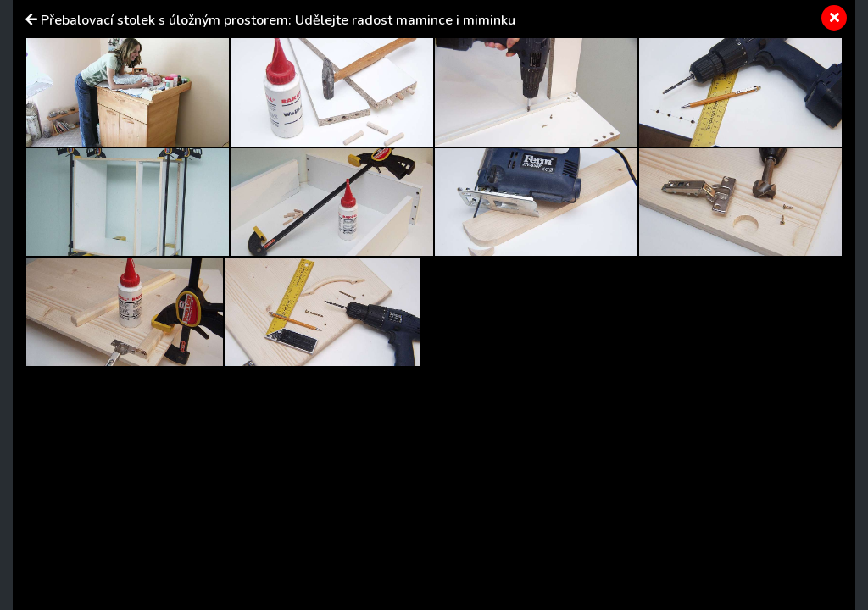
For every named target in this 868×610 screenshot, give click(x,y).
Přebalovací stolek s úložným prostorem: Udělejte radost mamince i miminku (278, 20)
